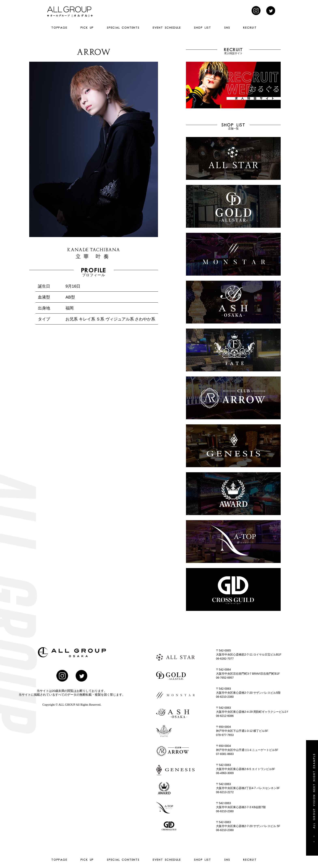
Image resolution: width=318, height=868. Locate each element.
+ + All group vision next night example (314, 798)
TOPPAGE (59, 28)
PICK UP (87, 28)
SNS (227, 28)
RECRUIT (250, 28)
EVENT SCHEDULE (167, 28)
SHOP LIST (203, 28)
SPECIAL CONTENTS (123, 28)
